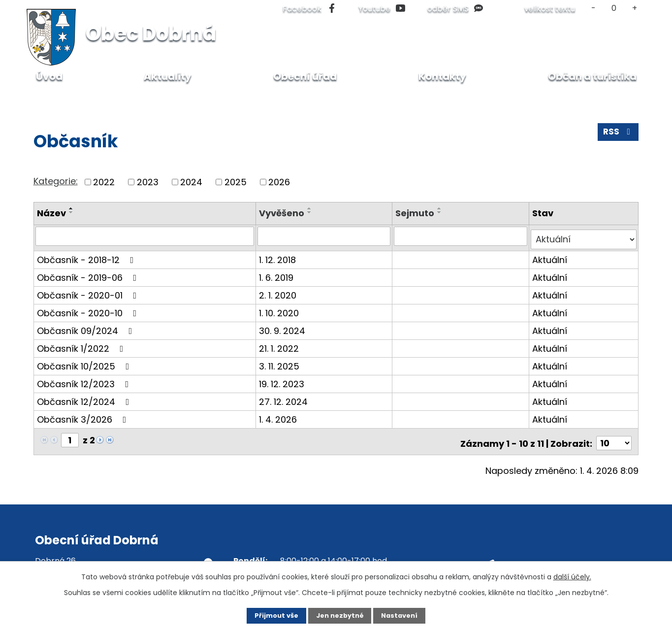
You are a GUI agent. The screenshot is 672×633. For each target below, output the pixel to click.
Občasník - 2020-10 (89, 309)
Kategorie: (56, 181)
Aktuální (550, 256)
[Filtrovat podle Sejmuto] (461, 236)
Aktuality (168, 76)
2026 (279, 182)
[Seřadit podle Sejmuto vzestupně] (441, 208)
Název (51, 213)
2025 (236, 182)
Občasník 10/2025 (85, 362)
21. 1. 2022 (280, 345)
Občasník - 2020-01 (89, 291)
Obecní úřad (305, 76)
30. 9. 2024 (284, 327)
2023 (148, 182)
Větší (634, 8)
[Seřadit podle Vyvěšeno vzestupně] (311, 208)
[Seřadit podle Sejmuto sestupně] (441, 212)
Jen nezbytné (340, 615)
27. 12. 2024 (285, 398)
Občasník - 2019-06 (89, 274)
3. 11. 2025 (281, 362)
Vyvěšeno (283, 213)
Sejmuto (416, 213)
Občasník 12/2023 (85, 380)
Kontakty (442, 76)
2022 (104, 182)
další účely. (572, 575)
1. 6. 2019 (278, 274)
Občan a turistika (101, 98)
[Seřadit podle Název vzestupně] (71, 208)
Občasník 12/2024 (85, 398)
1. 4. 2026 (279, 416)
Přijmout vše (268, 615)
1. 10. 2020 (280, 309)
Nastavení (408, 615)
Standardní (614, 8)
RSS (617, 135)
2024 (191, 182)
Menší (593, 8)
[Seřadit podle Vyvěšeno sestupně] (311, 212)
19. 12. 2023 (283, 380)
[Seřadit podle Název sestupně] (71, 212)
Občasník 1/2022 (82, 345)
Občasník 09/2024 (87, 327)
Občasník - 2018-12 (87, 256)
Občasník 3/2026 (84, 416)
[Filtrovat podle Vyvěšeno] (325, 236)
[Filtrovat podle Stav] (584, 236)
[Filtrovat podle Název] (145, 236)
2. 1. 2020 (279, 291)
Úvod (44, 98)
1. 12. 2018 (279, 256)
